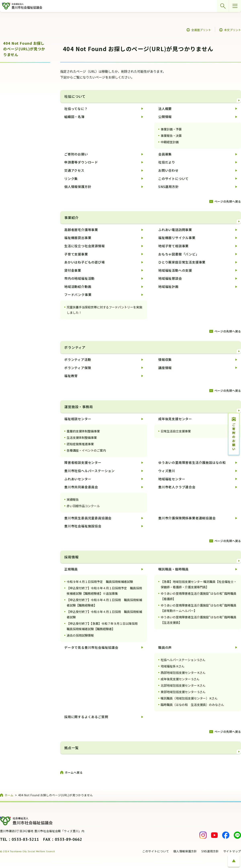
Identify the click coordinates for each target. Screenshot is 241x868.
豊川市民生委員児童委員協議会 (88, 518)
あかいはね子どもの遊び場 (85, 262)
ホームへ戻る (74, 772)
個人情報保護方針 (78, 187)
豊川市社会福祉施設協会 (83, 526)
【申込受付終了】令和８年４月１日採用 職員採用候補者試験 (104, 614)
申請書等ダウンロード (81, 162)
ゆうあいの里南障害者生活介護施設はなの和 (192, 462)
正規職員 (71, 569)
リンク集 (71, 179)
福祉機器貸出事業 (78, 238)
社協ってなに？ (76, 109)
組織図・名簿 (74, 117)
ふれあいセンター (78, 479)
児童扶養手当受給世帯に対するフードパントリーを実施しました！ (104, 310)
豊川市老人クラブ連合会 (177, 487)
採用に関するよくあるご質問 (86, 717)
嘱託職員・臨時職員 (173, 569)
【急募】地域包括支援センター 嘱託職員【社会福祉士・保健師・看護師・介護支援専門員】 (199, 584)
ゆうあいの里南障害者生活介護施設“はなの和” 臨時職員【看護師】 (199, 596)
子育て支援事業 (76, 254)
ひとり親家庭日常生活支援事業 (182, 262)
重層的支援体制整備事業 (83, 431)
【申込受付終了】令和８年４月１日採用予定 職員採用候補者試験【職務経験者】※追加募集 (104, 591)
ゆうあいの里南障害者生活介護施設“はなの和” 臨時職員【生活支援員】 (199, 620)
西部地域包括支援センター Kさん (183, 673)
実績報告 (73, 499)
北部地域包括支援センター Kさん (183, 685)
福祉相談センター (78, 419)
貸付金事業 (73, 270)
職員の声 (165, 647)
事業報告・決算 (171, 136)
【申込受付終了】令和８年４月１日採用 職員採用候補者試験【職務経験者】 (104, 603)
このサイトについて (173, 179)
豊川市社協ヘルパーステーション (89, 471)
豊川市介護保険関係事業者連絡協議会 (187, 518)
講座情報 (165, 368)
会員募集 (165, 154)
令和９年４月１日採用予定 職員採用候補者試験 (100, 582)
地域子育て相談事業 (173, 246)
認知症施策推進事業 (80, 444)
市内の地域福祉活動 (79, 278)
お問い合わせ (168, 170)
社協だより (167, 162)
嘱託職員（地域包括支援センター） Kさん (189, 698)
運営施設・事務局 (79, 407)
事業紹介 (71, 218)
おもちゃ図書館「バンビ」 (179, 254)
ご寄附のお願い (76, 154)
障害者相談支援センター (83, 462)
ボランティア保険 (78, 368)
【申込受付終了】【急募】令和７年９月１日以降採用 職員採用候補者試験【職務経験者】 (104, 626)
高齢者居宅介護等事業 (81, 230)
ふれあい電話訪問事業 (175, 230)
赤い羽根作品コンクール (83, 506)
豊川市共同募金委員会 (81, 487)
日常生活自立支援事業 (176, 431)
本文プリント (233, 30)
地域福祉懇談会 (170, 278)
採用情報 (71, 557)
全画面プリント (201, 30)
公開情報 (165, 117)
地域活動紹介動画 (78, 287)
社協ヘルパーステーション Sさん (183, 660)
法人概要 (165, 109)
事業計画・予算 (171, 129)
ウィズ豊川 (167, 471)
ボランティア (75, 347)
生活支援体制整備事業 (82, 438)
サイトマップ (232, 851)
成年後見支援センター (175, 419)
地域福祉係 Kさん (173, 666)
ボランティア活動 (78, 359)
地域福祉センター (172, 479)
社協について (75, 96)
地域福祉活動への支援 (175, 270)
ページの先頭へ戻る (228, 201)
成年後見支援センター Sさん (180, 679)
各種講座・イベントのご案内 (86, 450)
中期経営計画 (170, 142)
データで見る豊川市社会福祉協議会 (91, 647)
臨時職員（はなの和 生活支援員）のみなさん (192, 705)
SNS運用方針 (168, 187)
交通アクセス (74, 170)
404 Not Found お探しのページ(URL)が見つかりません (24, 49)
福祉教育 (71, 376)
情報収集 (165, 359)
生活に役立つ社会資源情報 (85, 246)
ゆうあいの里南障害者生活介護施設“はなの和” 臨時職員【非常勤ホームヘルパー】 (199, 608)
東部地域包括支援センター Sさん (183, 692)
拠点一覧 (71, 748)
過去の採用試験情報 (80, 635)
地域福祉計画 (168, 287)
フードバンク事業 (78, 295)
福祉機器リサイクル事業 (177, 238)
